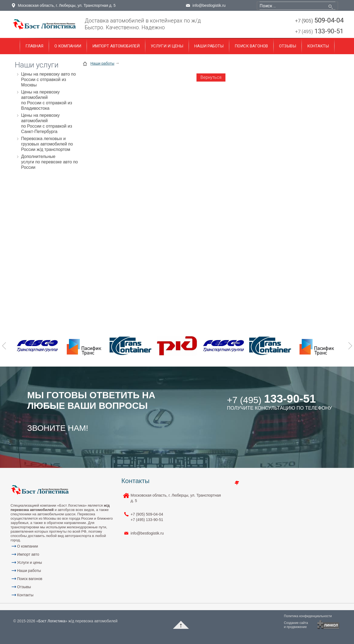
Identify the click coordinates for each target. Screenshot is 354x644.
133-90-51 (319, 32)
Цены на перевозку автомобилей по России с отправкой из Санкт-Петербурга (47, 123)
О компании (68, 46)
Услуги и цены (167, 46)
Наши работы (209, 46)
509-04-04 (319, 21)
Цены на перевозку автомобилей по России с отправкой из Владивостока (47, 100)
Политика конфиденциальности (308, 616)
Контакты (318, 46)
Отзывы (288, 46)
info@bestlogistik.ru (209, 5)
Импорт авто (28, 554)
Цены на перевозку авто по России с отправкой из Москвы (48, 80)
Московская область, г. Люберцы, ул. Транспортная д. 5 (67, 5)
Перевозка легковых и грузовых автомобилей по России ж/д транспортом (47, 144)
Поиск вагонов (251, 46)
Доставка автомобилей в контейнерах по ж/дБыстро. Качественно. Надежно (143, 24)
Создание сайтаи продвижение (296, 625)
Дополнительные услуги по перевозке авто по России (50, 162)
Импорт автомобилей (116, 46)
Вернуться (211, 77)
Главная (34, 46)
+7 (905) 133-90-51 (147, 517)
